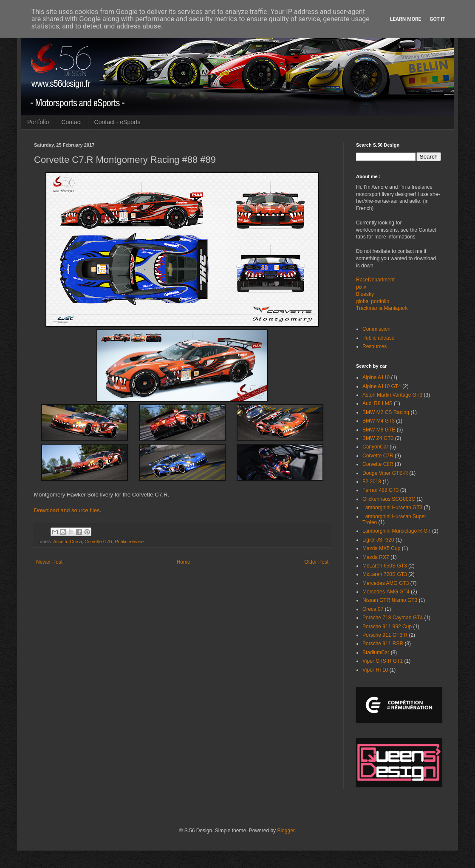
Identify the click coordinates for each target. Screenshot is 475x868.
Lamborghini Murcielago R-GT (397, 531)
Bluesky (365, 294)
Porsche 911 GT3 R (385, 635)
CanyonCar (375, 447)
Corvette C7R (98, 542)
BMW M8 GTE (379, 430)
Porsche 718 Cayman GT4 (393, 618)
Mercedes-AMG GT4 (386, 592)
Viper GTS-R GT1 (383, 661)
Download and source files (67, 510)
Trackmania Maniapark (382, 308)
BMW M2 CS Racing (386, 412)
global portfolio (373, 301)
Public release (129, 542)
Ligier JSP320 (378, 540)
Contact (71, 122)
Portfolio (38, 122)
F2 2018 (372, 482)
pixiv (361, 287)
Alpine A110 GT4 (382, 386)
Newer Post (49, 562)
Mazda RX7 (376, 557)
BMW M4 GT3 (379, 421)
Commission (376, 329)
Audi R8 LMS (377, 403)
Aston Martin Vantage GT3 (392, 395)
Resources (375, 346)
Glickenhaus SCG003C (389, 499)
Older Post (316, 562)
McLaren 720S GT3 (385, 574)
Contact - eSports (117, 122)
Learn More (406, 19)
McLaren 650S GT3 (385, 566)
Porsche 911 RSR (383, 644)
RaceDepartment (375, 280)
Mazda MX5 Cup (381, 548)
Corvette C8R (378, 464)
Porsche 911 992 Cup (387, 627)
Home (184, 562)
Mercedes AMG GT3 (386, 583)
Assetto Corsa (68, 542)
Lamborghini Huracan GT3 (392, 508)
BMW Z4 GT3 (378, 438)
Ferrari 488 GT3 (380, 490)
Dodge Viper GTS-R (385, 473)
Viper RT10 (375, 670)
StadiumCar (376, 652)
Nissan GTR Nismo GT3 (390, 600)
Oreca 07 (373, 609)
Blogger (286, 831)
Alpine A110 (376, 377)
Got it (437, 19)
